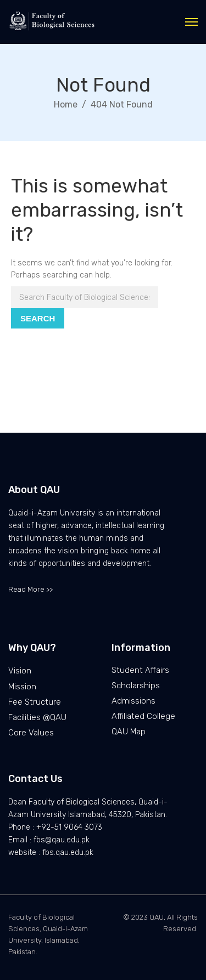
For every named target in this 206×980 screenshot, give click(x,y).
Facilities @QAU (37, 717)
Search (38, 318)
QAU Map (129, 732)
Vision (20, 671)
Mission (22, 687)
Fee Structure (35, 702)
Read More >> (30, 589)
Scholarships (136, 686)
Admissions (133, 701)
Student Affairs (140, 670)
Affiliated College (143, 716)
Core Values (31, 733)
